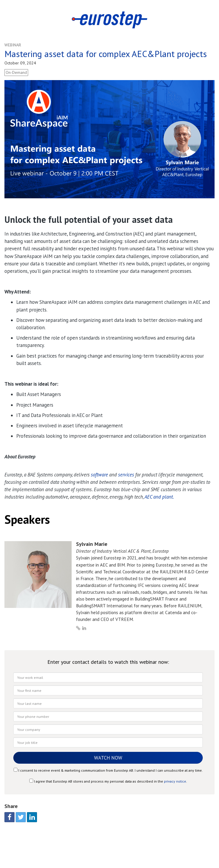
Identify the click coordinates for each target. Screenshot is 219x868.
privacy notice (175, 781)
